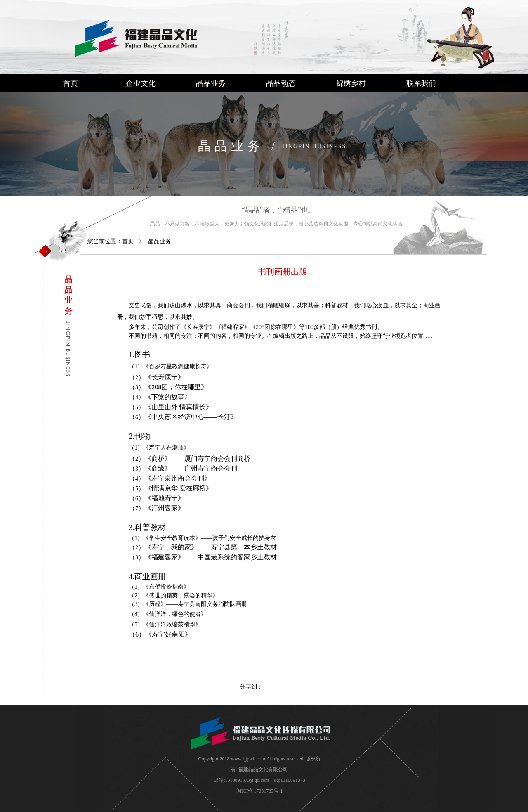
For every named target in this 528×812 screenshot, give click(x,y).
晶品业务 (211, 83)
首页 (71, 83)
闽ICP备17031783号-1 (260, 791)
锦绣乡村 (351, 83)
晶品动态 (281, 83)
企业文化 (141, 83)
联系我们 (421, 83)
